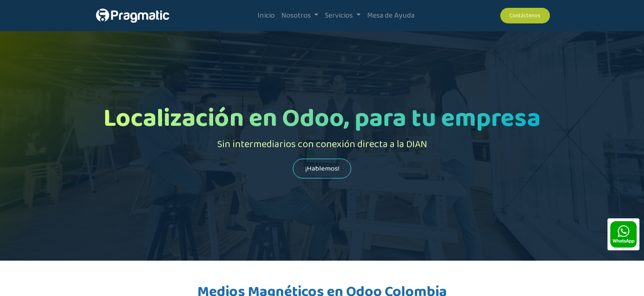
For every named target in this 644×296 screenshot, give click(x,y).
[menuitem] (266, 16)
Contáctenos (525, 16)
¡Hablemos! (322, 169)
